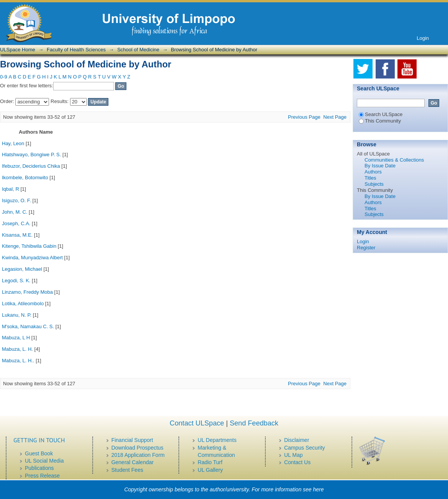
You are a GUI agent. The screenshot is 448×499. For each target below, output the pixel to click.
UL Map (293, 455)
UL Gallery (210, 470)
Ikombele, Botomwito (25, 178)
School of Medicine (138, 50)
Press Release (42, 476)
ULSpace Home (18, 50)
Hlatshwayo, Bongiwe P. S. (31, 155)
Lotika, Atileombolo (23, 303)
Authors (373, 172)
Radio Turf (210, 462)
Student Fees (127, 470)
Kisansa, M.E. (17, 235)
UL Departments (217, 440)
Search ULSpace (381, 114)
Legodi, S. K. (16, 281)
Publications (39, 468)
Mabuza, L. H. (17, 349)
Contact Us (297, 462)
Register (366, 248)
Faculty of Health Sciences (76, 50)
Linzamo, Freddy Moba (27, 292)
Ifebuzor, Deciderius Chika (31, 166)
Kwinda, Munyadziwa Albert (32, 258)
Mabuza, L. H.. (18, 361)
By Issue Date (380, 166)
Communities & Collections (394, 160)
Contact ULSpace (197, 423)
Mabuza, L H (16, 338)
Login (423, 38)
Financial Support (132, 440)
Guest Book (39, 453)
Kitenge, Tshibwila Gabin (29, 246)
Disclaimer (297, 440)
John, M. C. (15, 212)
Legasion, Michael (22, 269)
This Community (380, 121)
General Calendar (133, 462)
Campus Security (305, 448)
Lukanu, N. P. (17, 315)
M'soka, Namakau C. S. (28, 326)
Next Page (335, 117)
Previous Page (304, 117)
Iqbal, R (11, 189)
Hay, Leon (13, 143)
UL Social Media (44, 461)
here (319, 489)
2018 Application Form (138, 455)
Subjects (374, 184)
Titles (370, 178)
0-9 (4, 77)
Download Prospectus (137, 448)
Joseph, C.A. (16, 223)
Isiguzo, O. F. (16, 200)
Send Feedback (254, 423)
